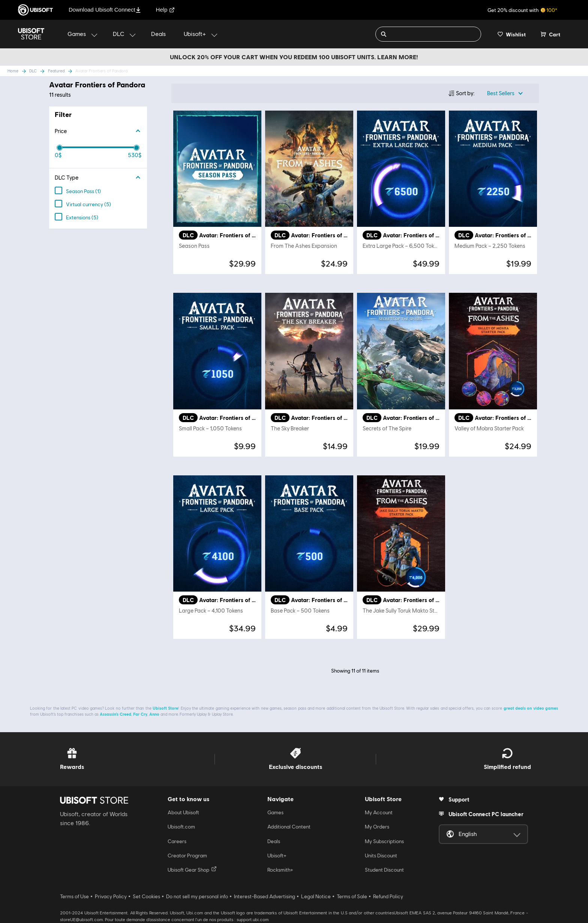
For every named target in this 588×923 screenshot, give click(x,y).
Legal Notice (316, 896)
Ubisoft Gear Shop (192, 869)
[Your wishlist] (512, 34)
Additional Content (289, 827)
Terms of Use (74, 896)
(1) (82, 191)
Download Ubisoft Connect (105, 10)
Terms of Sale (352, 896)
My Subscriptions (384, 841)
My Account (379, 812)
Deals (274, 841)
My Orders (377, 827)
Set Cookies (146, 896)
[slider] (60, 148)
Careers (177, 841)
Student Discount (384, 870)
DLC (33, 71)
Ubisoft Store (165, 708)
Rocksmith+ (280, 870)
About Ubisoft (183, 812)
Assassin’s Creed (115, 714)
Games (275, 812)
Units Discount (381, 856)
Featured (56, 71)
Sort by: (465, 93)
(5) (87, 205)
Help (166, 10)
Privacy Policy (111, 896)
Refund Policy (388, 896)
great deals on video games (531, 708)
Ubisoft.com (181, 827)
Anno (154, 714)
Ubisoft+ (277, 856)
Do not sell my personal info (197, 896)
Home (13, 71)
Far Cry (140, 714)
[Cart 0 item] (550, 34)
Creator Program (187, 856)
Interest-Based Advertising (265, 896)
